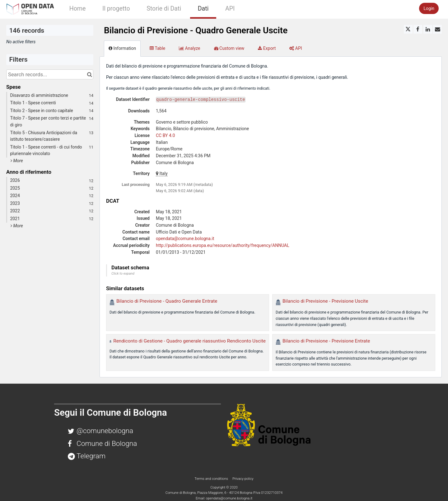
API (230, 9)
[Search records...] (50, 74)
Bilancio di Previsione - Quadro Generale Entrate (167, 301)
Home (78, 9)
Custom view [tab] (229, 48)
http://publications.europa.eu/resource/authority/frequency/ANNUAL (223, 245)
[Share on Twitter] (408, 29)
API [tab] (296, 48)
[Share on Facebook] (418, 29)
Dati (203, 9)
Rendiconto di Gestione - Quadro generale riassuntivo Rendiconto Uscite (189, 341)
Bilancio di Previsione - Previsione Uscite (325, 301)
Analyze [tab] (189, 48)
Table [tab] (157, 48)
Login (429, 8)
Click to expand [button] (123, 274)
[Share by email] (437, 29)
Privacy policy (243, 479)
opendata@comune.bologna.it (185, 239)
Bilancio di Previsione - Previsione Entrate (326, 341)
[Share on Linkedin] (428, 29)
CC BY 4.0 (165, 135)
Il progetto (116, 9)
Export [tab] (267, 48)
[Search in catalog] (89, 74)
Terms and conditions (212, 479)
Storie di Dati (164, 9)
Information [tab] (122, 48)
